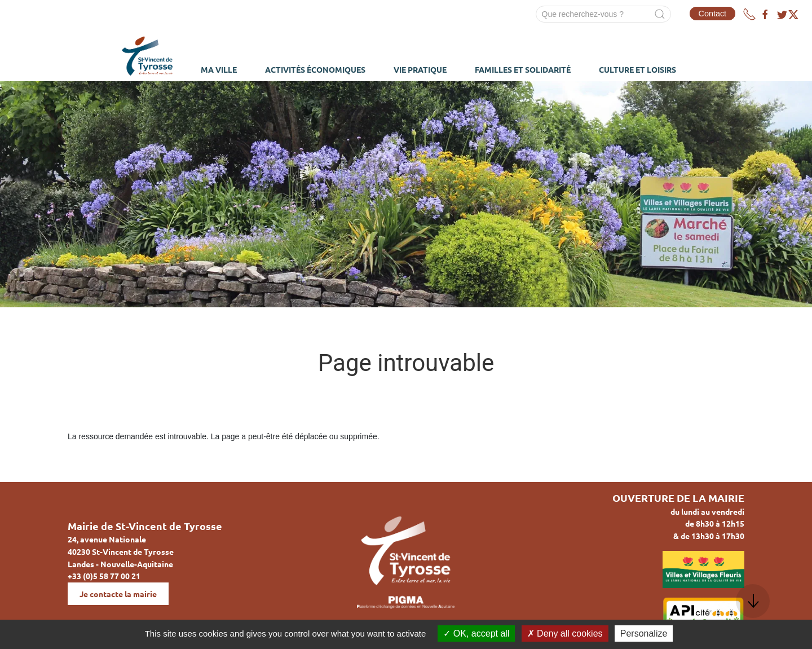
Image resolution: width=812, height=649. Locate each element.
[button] (753, 601)
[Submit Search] (660, 14)
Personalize (644, 633)
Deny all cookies (565, 633)
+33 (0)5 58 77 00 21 (104, 576)
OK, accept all (476, 633)
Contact (713, 14)
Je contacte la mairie (118, 594)
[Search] (603, 14)
